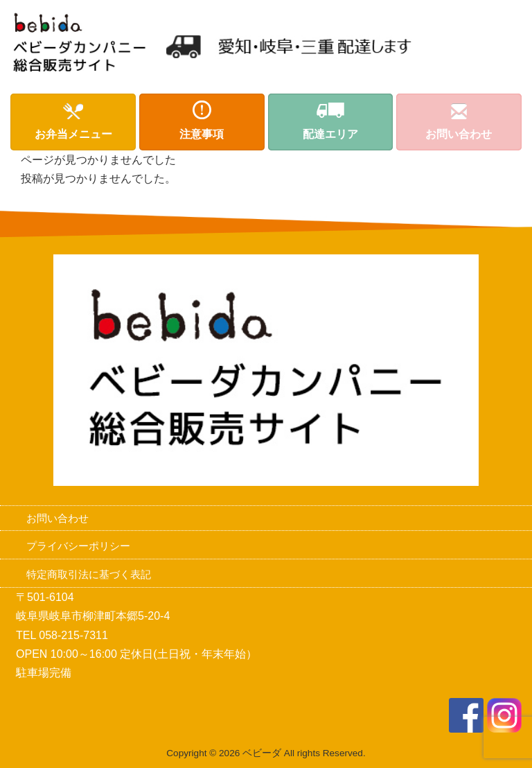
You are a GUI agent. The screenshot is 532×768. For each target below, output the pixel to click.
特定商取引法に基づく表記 (89, 574)
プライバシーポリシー (78, 546)
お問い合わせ (57, 518)
